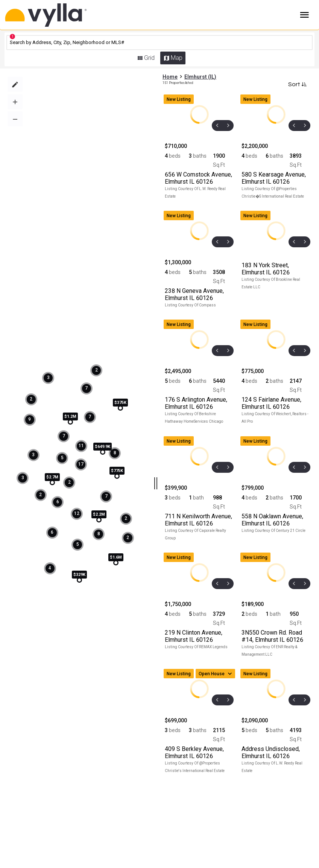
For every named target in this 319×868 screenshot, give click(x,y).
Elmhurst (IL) (200, 77)
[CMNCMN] (159, 43)
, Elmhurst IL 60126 (198, 178)
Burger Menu (305, 15)
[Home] (63, 15)
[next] (228, 126)
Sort (297, 84)
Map (177, 58)
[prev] (217, 126)
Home (170, 77)
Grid (149, 58)
